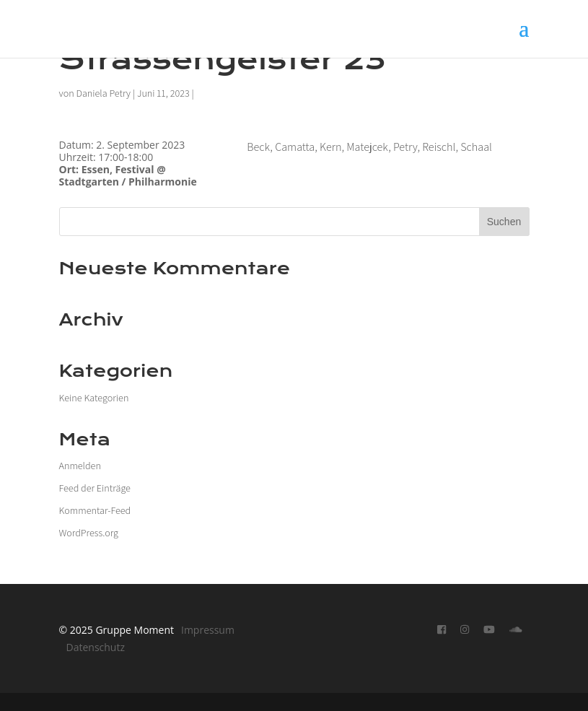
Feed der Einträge (95, 488)
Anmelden (80, 466)
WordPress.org (89, 533)
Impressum (208, 630)
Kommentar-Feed (95, 510)
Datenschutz (96, 647)
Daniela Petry (103, 93)
